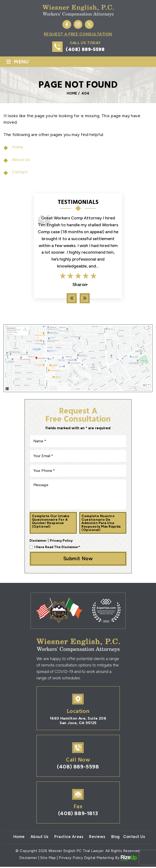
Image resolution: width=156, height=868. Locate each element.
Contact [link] (20, 172)
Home (17, 838)
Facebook (67, 24)
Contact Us (135, 838)
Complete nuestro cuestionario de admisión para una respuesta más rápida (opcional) (102, 523)
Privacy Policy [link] (71, 859)
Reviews (97, 838)
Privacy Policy (61, 540)
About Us (38, 838)
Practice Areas (68, 838)
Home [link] (18, 147)
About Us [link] (21, 160)
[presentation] (72, 298)
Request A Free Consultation (78, 34)
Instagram (78, 24)
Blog (116, 838)
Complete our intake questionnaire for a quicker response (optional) (51, 521)
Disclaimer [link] (28, 859)
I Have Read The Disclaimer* (57, 547)
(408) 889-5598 (85, 50)
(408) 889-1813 (78, 815)
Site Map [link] (48, 859)
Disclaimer (38, 540)
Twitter (89, 24)
